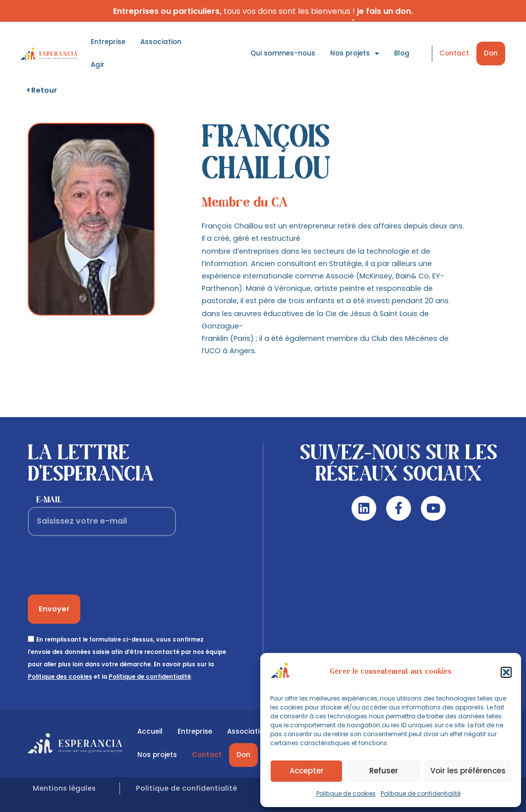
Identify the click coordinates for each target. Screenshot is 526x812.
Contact (454, 53)
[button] (506, 672)
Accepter (307, 771)
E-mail (49, 500)
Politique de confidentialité (421, 793)
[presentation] (103, 565)
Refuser (384, 771)
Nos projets (355, 54)
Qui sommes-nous (283, 53)
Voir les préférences (468, 771)
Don (491, 53)
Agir (98, 65)
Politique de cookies (346, 793)
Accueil (150, 731)
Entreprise (108, 42)
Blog (402, 53)
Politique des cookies (60, 677)
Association (161, 42)
